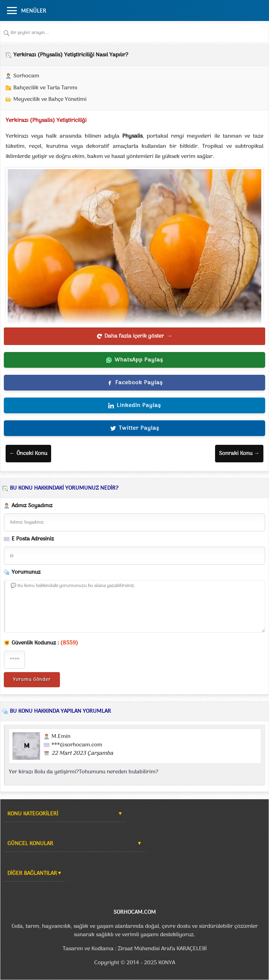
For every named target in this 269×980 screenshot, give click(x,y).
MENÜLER (34, 11)
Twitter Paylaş (135, 428)
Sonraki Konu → (239, 454)
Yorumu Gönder (32, 680)
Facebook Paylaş (135, 383)
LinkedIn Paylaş (134, 406)
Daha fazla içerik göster (135, 336)
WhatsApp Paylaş (134, 360)
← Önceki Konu (28, 454)
